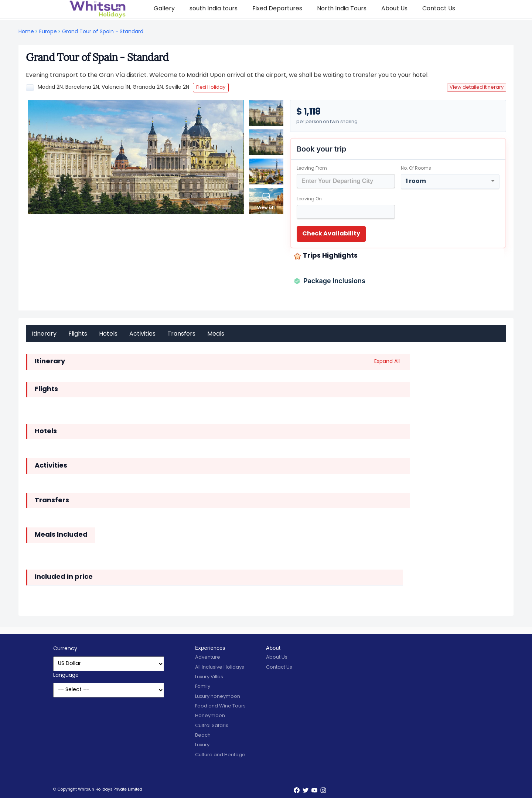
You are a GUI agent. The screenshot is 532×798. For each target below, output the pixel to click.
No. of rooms (416, 169)
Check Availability (331, 234)
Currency (65, 649)
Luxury (202, 745)
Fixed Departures (277, 9)
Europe (48, 32)
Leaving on (309, 199)
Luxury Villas (209, 677)
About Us (394, 9)
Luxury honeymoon (218, 697)
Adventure (208, 657)
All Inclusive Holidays (220, 667)
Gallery (164, 9)
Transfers (181, 334)
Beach (203, 735)
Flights (78, 334)
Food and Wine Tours (220, 706)
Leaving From (312, 169)
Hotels (108, 334)
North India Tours (342, 9)
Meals (216, 334)
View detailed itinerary (477, 87)
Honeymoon (210, 716)
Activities (142, 334)
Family (203, 687)
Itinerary (44, 334)
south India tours (214, 9)
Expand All (387, 362)
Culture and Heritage (220, 755)
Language (66, 675)
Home (26, 32)
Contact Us (439, 9)
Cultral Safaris (212, 726)
